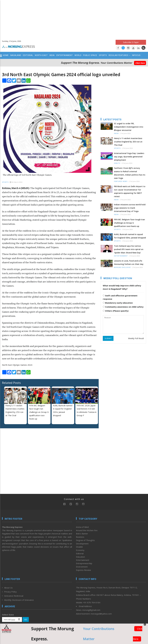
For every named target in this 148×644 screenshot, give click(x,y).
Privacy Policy (10, 592)
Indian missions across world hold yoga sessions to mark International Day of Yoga (130, 208)
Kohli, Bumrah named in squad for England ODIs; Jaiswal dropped (130, 236)
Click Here (140, 63)
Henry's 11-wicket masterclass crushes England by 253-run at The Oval (128, 142)
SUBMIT (108, 338)
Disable (79, 547)
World (78, 55)
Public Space (90, 55)
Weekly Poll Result (136, 338)
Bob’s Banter (82, 534)
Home (6, 55)
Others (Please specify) (116, 311)
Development (82, 544)
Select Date (8, 615)
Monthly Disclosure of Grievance (19, 600)
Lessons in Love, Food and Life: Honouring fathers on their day (129, 262)
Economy (80, 550)
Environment (82, 567)
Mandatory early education (118, 303)
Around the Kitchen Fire (87, 530)
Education (80, 557)
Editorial (28, 55)
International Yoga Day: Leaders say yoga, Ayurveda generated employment (129, 157)
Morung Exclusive (122, 267)
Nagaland (16, 55)
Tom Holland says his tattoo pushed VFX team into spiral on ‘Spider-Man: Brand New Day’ (129, 249)
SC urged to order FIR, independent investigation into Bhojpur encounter (129, 127)
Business (80, 537)
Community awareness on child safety (123, 307)
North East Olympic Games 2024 (17, 365)
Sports (103, 55)
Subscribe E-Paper (131, 42)
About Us (8, 588)
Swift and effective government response (120, 297)
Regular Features (120, 55)
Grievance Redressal (14, 596)
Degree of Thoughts (85, 540)
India (52, 55)
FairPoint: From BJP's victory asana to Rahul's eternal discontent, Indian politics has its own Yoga (130, 173)
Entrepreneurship (84, 563)
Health (117, 163)
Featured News (121, 181)
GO (26, 619)
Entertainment (65, 55)
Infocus (136, 55)
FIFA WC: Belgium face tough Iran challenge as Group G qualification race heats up (39, 412)
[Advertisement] (74, 19)
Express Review (83, 570)
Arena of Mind (82, 527)
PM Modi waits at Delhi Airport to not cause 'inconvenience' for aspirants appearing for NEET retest (130, 191)
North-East (41, 55)
